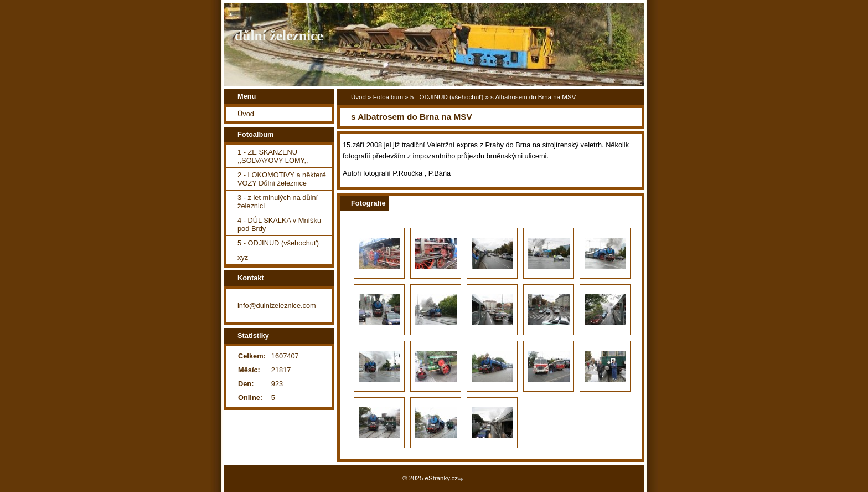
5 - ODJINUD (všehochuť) (447, 97)
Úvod (358, 97)
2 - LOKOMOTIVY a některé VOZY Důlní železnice (282, 179)
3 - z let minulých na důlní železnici (278, 202)
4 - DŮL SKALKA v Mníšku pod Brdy (279, 224)
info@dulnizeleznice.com (277, 306)
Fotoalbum (388, 97)
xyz (243, 257)
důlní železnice (279, 36)
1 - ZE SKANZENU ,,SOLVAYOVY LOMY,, (273, 156)
